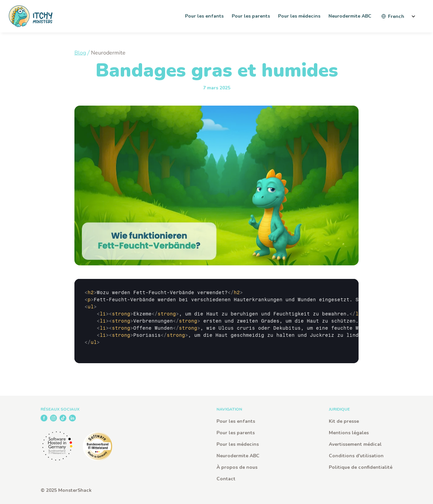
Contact (226, 479)
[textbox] (216, 321)
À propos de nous (237, 467)
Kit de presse (344, 421)
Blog (80, 53)
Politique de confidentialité (361, 467)
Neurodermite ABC (238, 456)
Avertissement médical (355, 444)
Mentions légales (349, 433)
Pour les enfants (236, 421)
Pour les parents (236, 433)
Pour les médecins (238, 444)
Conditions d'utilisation (356, 456)
